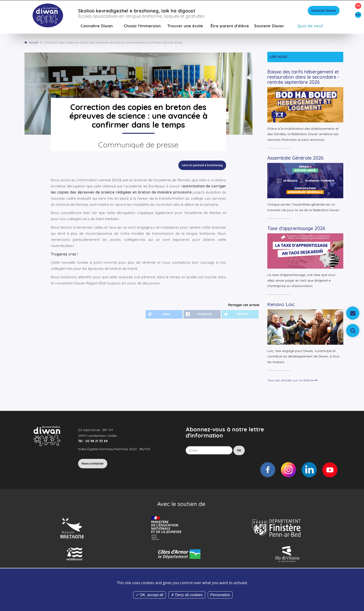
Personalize (220, 595)
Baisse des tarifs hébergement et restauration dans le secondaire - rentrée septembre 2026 (303, 78)
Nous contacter (93, 465)
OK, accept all (150, 595)
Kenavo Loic (281, 305)
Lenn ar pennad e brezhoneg (202, 166)
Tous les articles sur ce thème (292, 381)
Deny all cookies (187, 595)
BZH (358, 15)
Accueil (34, 44)
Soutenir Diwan (269, 27)
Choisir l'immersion (142, 27)
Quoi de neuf (310, 27)
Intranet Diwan (324, 12)
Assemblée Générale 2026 (295, 159)
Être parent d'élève (230, 27)
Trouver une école (185, 27)
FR (358, 6)
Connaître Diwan (97, 27)
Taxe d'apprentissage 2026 (296, 229)
